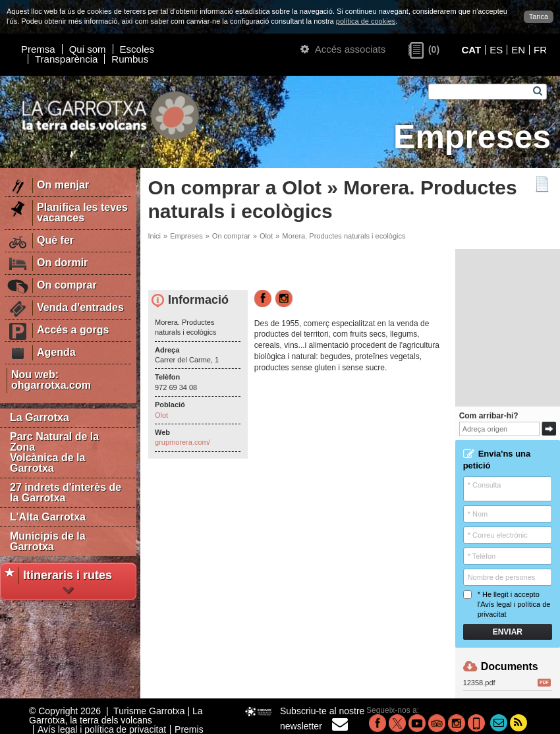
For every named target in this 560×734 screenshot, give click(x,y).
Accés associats (343, 49)
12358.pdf (507, 683)
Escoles (137, 49)
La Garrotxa (40, 417)
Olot (266, 236)
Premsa (38, 49)
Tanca (539, 16)
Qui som (88, 49)
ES (496, 50)
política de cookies (366, 21)
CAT (471, 50)
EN (518, 50)
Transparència (66, 59)
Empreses (186, 236)
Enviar (508, 632)
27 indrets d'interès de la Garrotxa (66, 493)
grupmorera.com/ (182, 442)
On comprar (231, 236)
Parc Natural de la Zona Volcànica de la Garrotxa (54, 452)
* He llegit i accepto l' (507, 605)
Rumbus (130, 59)
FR (540, 50)
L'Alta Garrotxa (48, 517)
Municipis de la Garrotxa (48, 541)
